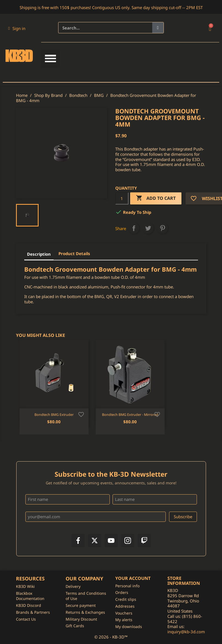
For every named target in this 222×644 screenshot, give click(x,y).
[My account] (17, 28)
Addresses (125, 606)
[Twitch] (144, 541)
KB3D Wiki (25, 586)
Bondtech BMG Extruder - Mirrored (130, 415)
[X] (95, 541)
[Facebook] (78, 541)
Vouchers (124, 613)
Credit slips (126, 599)
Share (134, 228)
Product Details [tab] (74, 253)
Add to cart (156, 198)
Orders (122, 592)
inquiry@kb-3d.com (186, 632)
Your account (133, 578)
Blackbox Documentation (30, 596)
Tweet (148, 228)
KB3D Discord (29, 605)
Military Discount (81, 619)
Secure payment (81, 605)
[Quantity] (122, 198)
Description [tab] (39, 254)
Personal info (127, 586)
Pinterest (162, 228)
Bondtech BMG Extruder (54, 415)
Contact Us (26, 619)
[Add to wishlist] (81, 414)
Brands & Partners (33, 612)
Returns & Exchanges (85, 612)
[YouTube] (111, 541)
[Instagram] (128, 541)
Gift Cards (75, 626)
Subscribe (183, 517)
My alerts (124, 620)
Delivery (73, 586)
